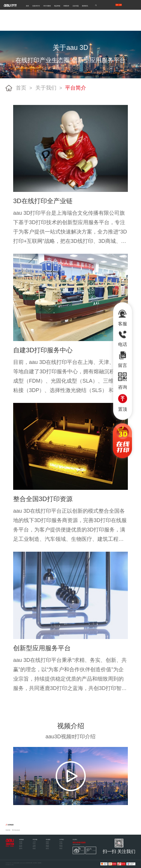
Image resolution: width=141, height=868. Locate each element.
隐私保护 (47, 849)
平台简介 (76, 88)
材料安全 (34, 847)
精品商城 (57, 6)
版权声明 (21, 849)
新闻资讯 (85, 6)
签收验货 (47, 842)
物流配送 (34, 849)
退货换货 (47, 843)
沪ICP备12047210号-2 (10, 865)
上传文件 (34, 842)
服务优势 (61, 845)
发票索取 (47, 847)
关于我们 (46, 88)
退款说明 (47, 845)
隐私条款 (21, 847)
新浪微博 (79, 850)
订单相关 (34, 845)
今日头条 (91, 850)
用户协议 (21, 845)
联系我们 (61, 849)
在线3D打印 (36, 6)
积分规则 (21, 842)
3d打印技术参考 (16, 830)
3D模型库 (66, 6)
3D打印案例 (47, 6)
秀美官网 (8, 830)
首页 (27, 6)
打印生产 (34, 843)
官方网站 (61, 843)
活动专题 (76, 6)
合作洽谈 (61, 847)
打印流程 (21, 843)
